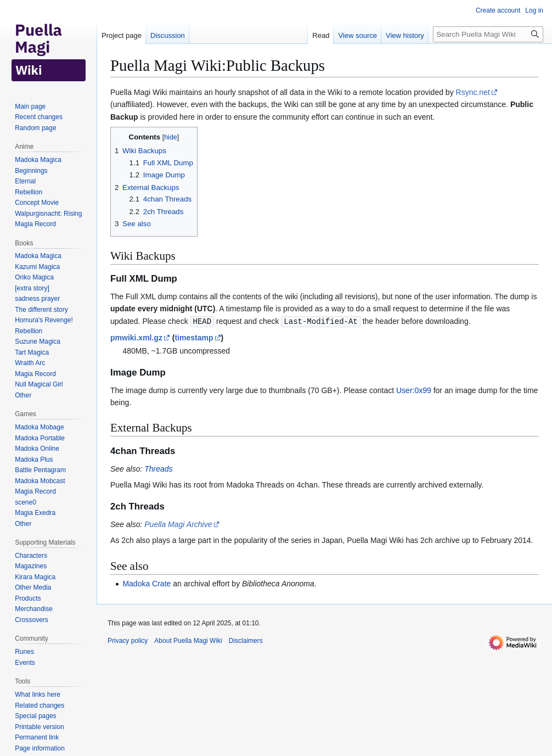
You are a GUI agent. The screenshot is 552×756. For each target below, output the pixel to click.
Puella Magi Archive (178, 524)
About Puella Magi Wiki (188, 640)
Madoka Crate (147, 583)
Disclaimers (246, 640)
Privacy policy (128, 640)
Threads (158, 468)
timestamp (194, 337)
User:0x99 (414, 390)
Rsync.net (473, 92)
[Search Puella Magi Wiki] (488, 34)
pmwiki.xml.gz (136, 337)
